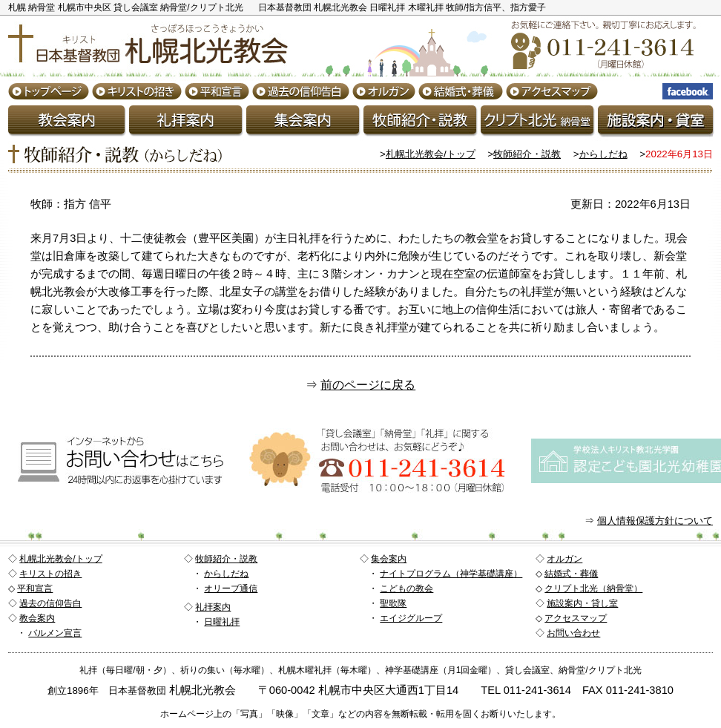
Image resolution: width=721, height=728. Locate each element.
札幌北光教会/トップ (431, 154)
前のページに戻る (368, 385)
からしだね (603, 154)
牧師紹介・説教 (527, 154)
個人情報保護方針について (655, 521)
